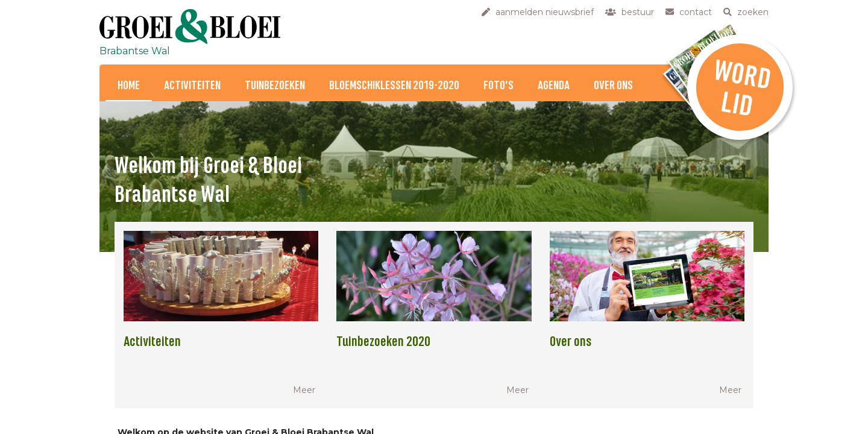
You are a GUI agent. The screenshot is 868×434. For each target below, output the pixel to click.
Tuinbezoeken (275, 86)
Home (129, 86)
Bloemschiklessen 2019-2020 (394, 86)
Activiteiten (192, 86)
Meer (304, 390)
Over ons (613, 86)
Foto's (498, 86)
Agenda (554, 86)
